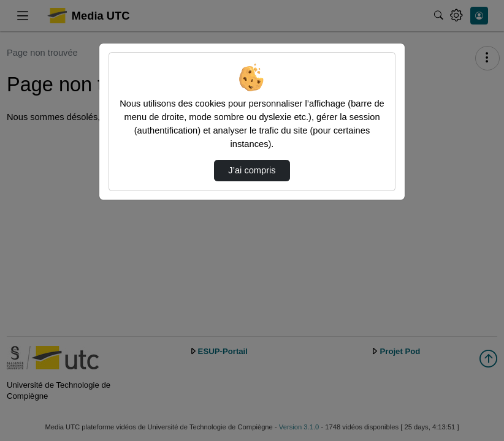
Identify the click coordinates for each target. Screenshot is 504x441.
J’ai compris (252, 170)
